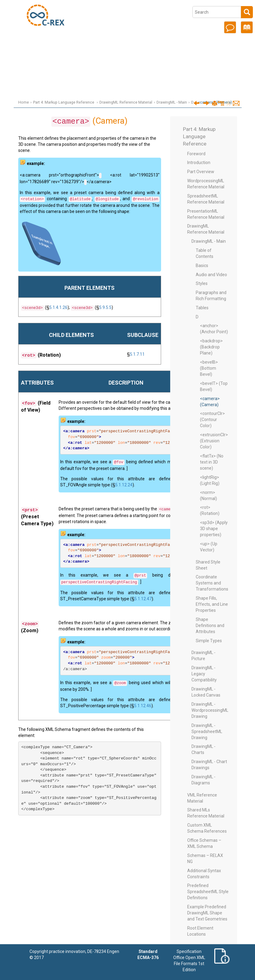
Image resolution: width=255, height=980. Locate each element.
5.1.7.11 (137, 354)
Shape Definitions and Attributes (210, 625)
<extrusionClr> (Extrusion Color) (214, 441)
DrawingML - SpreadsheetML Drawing (207, 732)
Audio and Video (211, 275)
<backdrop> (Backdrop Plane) (211, 347)
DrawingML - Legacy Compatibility (204, 674)
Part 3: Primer (132, 53)
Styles (202, 283)
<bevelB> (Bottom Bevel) (209, 368)
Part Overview (201, 172)
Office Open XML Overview (132, 19)
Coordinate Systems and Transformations (212, 583)
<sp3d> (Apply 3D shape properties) (214, 529)
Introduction (132, 7)
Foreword (196, 154)
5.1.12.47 (143, 599)
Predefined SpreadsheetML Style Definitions (208, 892)
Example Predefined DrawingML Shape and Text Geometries (207, 913)
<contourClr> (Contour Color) (212, 420)
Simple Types (209, 641)
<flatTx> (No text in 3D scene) (212, 462)
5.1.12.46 (143, 706)
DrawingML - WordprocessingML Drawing (210, 710)
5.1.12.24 (124, 485)
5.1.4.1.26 (58, 307)
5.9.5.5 (105, 307)
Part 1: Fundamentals (132, 30)
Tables (202, 308)
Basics (202, 266)
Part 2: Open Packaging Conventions (132, 42)
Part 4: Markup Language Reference (132, 65)
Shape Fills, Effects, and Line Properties (212, 604)
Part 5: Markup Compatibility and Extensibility (132, 76)
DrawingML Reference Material (126, 102)
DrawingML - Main (172, 102)
